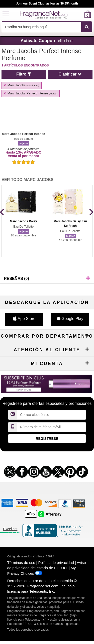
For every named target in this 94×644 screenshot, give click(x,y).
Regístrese (47, 439)
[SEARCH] (87, 27)
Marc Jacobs (21, 85)
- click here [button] (47, 41)
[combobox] (47, 27)
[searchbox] (41, 27)
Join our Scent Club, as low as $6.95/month (47, 4)
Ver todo (27, 180)
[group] (23, 221)
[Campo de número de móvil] (52, 427)
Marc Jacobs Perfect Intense (30, 93)
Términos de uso (21, 563)
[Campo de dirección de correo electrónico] (52, 415)
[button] (6, 14)
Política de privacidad (56, 563)
